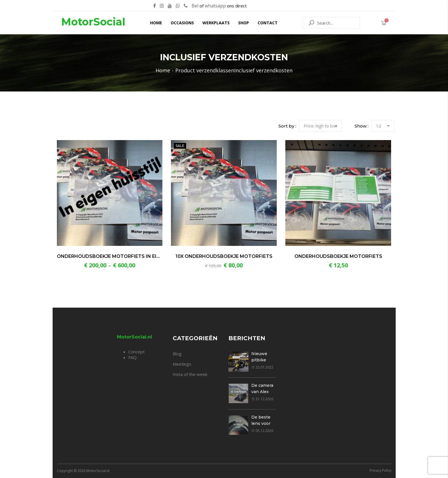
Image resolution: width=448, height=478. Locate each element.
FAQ (133, 357)
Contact (268, 23)
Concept (137, 352)
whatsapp (215, 6)
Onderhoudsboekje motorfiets (338, 256)
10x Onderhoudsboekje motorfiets (224, 256)
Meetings (182, 364)
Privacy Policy (381, 470)
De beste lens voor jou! (261, 423)
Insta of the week (190, 374)
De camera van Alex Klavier (262, 392)
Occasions (182, 23)
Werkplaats (216, 23)
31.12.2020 (262, 399)
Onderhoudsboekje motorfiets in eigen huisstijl (125, 256)
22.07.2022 (262, 367)
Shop (244, 23)
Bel (195, 6)
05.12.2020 (262, 431)
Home (156, 23)
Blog (177, 354)
